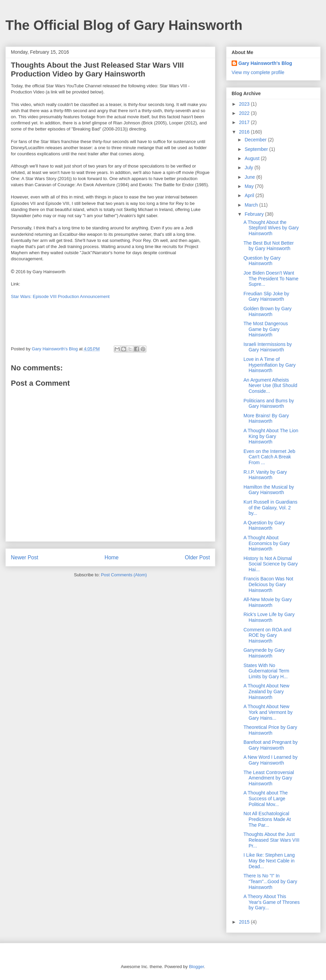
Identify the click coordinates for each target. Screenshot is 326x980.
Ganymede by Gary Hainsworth (264, 653)
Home (112, 557)
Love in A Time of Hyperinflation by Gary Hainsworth (270, 365)
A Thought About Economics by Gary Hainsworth (267, 543)
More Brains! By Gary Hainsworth (266, 418)
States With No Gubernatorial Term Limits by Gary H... (266, 671)
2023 (245, 104)
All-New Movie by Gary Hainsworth (268, 602)
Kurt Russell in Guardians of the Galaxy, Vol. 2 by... (270, 508)
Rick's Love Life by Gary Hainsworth (269, 617)
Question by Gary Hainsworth (262, 261)
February (255, 214)
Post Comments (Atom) (124, 575)
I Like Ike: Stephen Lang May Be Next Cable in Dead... (269, 861)
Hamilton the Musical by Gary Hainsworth (269, 490)
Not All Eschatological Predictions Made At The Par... (267, 819)
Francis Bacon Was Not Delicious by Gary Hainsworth (268, 584)
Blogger (196, 967)
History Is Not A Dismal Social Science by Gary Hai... (271, 564)
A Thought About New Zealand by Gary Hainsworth (266, 692)
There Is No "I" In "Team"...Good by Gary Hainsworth (270, 881)
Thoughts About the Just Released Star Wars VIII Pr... (271, 840)
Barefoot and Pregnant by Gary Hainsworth (271, 745)
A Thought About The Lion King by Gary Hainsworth (271, 436)
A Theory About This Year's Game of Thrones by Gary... (272, 902)
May (250, 186)
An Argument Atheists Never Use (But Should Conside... (270, 386)
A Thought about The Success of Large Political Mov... (266, 799)
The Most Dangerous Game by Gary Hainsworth (266, 329)
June (250, 177)
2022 (245, 113)
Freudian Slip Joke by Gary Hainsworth (266, 296)
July (249, 168)
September (257, 149)
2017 (245, 122)
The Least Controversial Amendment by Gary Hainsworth (269, 778)
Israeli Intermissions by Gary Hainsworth (268, 347)
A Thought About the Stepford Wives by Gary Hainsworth (271, 228)
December (256, 140)
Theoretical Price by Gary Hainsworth (270, 730)
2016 (245, 132)
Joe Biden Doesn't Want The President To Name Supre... (271, 279)
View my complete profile (258, 72)
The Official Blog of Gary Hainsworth (124, 25)
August (252, 158)
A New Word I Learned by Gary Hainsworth (270, 760)
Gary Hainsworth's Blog (265, 63)
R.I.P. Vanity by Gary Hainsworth (265, 475)
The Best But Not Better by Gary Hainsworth (269, 246)
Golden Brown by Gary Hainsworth (268, 311)
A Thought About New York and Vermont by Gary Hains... (268, 712)
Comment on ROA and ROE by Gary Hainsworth (267, 635)
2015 (245, 922)
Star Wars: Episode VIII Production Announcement (60, 296)
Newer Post (25, 557)
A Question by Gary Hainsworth (264, 526)
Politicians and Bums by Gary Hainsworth (269, 404)
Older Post (197, 557)
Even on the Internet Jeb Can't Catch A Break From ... (269, 457)
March (252, 205)
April (250, 195)
